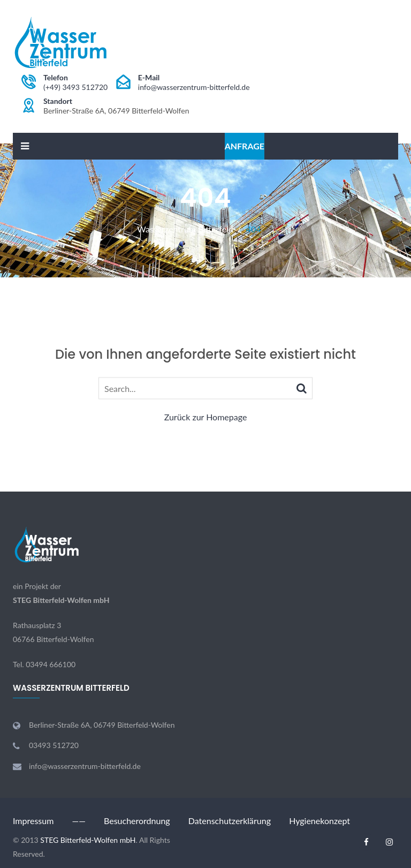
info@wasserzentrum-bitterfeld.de (194, 87)
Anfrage (245, 146)
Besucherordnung (137, 821)
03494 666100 (51, 664)
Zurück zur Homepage (206, 417)
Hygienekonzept (319, 821)
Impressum (33, 821)
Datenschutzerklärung (230, 821)
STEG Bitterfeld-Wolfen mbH (61, 600)
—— (78, 821)
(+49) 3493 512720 (75, 87)
